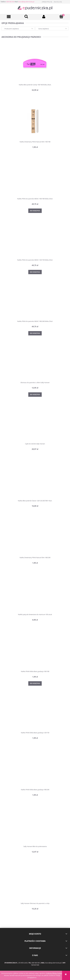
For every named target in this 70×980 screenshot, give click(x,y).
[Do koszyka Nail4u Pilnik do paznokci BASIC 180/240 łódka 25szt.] (35, 333)
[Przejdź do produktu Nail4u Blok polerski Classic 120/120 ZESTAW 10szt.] (35, 480)
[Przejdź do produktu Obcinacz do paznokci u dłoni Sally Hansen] (35, 362)
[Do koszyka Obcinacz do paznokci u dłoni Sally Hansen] (35, 395)
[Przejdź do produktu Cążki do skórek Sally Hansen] (35, 423)
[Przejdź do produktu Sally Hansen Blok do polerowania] (35, 826)
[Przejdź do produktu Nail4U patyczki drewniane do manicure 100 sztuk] (35, 594)
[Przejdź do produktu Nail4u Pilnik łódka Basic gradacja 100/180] (35, 651)
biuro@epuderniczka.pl (26, 2)
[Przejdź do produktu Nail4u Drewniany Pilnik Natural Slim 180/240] (35, 537)
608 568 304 (10, 2)
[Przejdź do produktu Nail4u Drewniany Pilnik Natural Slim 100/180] (35, 121)
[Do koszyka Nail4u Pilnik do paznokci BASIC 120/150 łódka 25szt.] (35, 272)
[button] (9, 17)
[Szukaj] (26, 16)
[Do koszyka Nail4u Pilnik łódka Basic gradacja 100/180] (35, 683)
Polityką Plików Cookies (54, 973)
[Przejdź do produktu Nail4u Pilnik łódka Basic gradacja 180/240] (35, 769)
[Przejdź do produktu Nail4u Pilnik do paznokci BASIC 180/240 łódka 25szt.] (35, 301)
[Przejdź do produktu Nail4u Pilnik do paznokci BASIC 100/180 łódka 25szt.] (35, 178)
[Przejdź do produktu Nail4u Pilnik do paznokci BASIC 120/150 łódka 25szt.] (35, 239)
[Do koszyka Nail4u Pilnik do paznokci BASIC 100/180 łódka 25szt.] (35, 211)
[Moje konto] (44, 17)
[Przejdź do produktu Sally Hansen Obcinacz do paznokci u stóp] (35, 883)
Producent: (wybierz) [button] (12, 29)
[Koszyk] (61, 16)
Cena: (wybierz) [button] (44, 29)
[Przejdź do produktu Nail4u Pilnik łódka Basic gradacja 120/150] (35, 712)
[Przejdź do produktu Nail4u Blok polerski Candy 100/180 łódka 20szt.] (35, 64)
